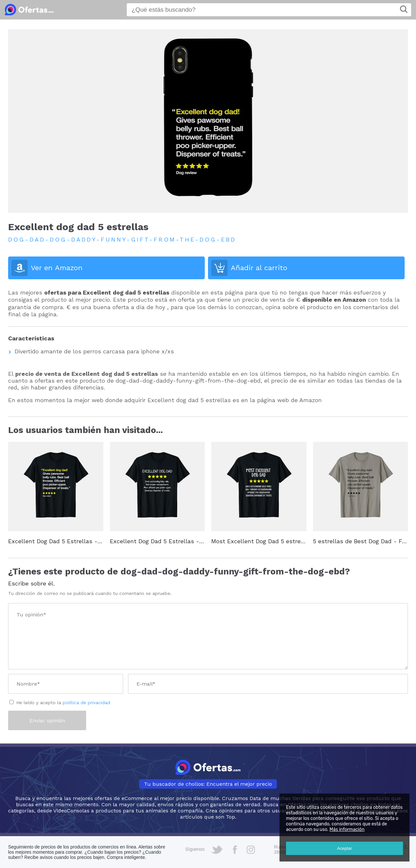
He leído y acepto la (63, 703)
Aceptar (344, 848)
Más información (347, 829)
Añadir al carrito (259, 268)
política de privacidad (86, 703)
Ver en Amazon (57, 268)
